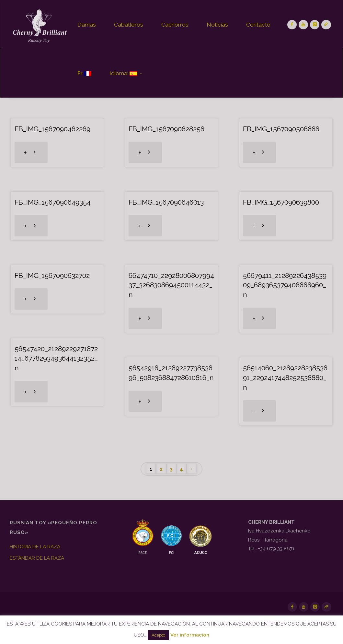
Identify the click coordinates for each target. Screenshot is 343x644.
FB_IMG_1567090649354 (53, 202)
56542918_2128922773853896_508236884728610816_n (171, 373)
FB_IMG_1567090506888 (281, 129)
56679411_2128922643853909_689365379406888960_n (285, 285)
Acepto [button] (158, 635)
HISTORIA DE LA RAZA (35, 547)
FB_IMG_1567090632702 (52, 275)
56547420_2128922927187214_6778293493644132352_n (56, 358)
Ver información (190, 635)
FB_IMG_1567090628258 (166, 129)
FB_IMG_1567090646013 (166, 202)
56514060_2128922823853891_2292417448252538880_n (285, 378)
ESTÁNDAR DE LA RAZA (37, 558)
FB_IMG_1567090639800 (281, 202)
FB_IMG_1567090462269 (52, 129)
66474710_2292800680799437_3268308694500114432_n (171, 285)
